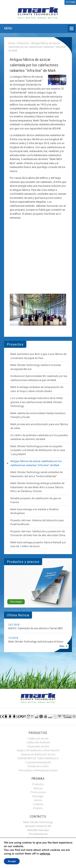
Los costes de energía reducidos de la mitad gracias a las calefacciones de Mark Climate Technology (36, 402)
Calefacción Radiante (38, 742)
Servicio (38, 800)
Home (12, 43)
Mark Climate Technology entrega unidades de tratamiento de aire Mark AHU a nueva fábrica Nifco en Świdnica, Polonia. (37, 487)
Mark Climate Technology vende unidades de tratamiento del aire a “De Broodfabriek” (36, 474)
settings (45, 854)
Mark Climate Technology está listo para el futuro (36, 642)
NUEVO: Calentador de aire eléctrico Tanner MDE (36, 628)
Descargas (38, 796)
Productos (38, 784)
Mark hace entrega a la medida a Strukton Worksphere (35, 511)
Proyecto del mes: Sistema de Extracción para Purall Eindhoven (37, 522)
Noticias (38, 788)
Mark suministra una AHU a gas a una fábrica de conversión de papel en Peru (38, 356)
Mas (62, 646)
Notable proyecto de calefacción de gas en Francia (36, 500)
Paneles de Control (38, 766)
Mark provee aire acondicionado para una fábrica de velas (39, 426)
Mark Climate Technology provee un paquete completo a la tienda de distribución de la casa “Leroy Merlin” (38, 450)
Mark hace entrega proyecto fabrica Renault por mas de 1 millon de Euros (38, 544)
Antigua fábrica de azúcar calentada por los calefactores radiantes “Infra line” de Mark (36, 463)
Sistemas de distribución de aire (38, 754)
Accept (12, 861)
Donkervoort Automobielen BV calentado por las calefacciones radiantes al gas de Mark (39, 378)
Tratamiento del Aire (38, 746)
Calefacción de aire (38, 739)
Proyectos (23, 43)
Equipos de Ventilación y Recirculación (38, 750)
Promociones (38, 792)
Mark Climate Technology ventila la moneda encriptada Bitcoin (36, 367)
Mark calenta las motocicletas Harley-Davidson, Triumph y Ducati (38, 415)
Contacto (38, 804)
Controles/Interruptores (38, 762)
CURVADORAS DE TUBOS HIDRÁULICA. (38, 758)
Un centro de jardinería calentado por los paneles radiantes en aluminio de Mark (39, 437)
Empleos (38, 808)
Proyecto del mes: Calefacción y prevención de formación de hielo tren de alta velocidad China (38, 533)
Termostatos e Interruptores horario (38, 770)
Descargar (16, 602)
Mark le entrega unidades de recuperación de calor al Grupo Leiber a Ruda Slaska (37, 389)
